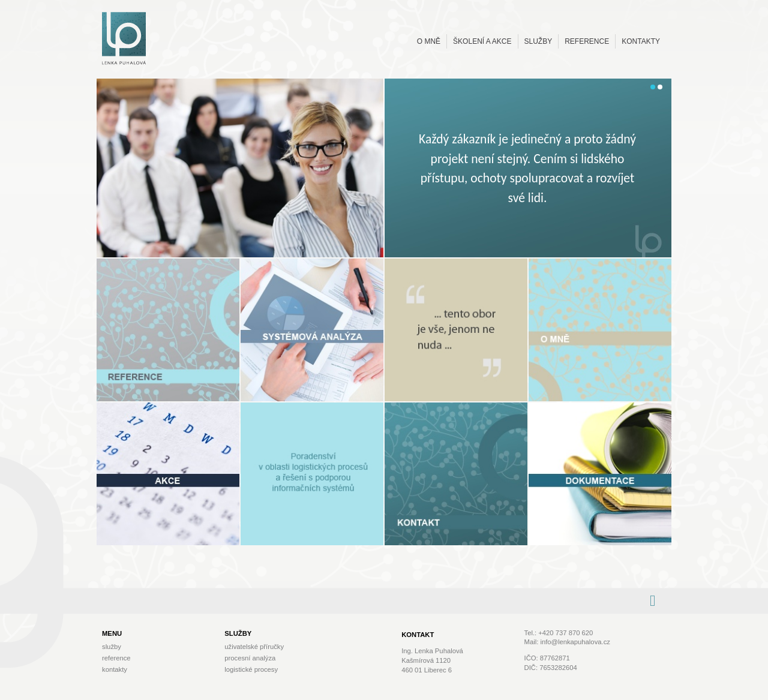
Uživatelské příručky (254, 647)
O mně (429, 41)
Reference (587, 41)
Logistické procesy (251, 669)
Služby (538, 41)
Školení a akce (482, 41)
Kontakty (641, 41)
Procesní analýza (250, 658)
